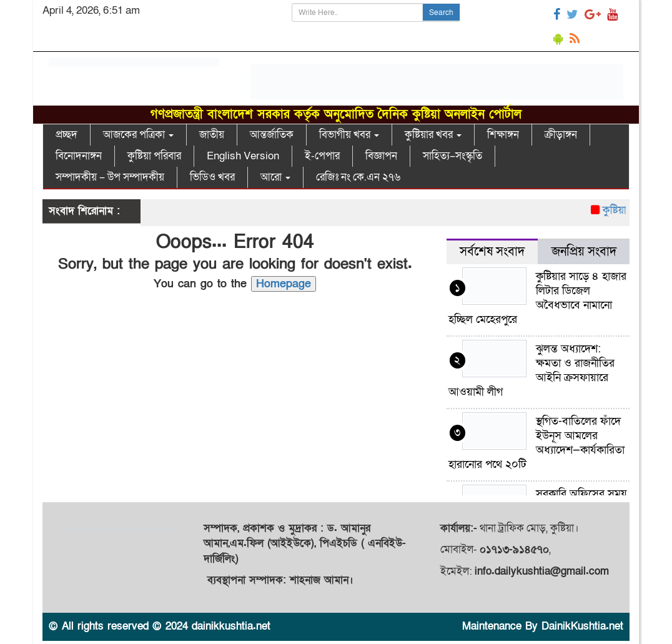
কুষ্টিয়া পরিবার (154, 156)
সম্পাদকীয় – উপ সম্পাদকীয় (110, 177)
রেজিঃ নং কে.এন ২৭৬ (358, 177)
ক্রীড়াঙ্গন (561, 135)
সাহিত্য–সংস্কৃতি (452, 156)
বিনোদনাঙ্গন (79, 156)
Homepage (284, 284)
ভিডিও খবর (212, 177)
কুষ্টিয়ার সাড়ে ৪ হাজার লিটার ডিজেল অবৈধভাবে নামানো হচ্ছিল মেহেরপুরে (537, 298)
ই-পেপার (322, 156)
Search (441, 12)
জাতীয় (212, 135)
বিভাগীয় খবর (349, 135)
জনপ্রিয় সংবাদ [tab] (584, 252)
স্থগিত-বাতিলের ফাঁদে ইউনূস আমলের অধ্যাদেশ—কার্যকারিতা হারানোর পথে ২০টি (536, 443)
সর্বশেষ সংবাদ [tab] (492, 252)
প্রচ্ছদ (67, 135)
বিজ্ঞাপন (381, 156)
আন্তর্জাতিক (272, 135)
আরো (275, 177)
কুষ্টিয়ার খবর (433, 135)
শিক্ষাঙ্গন (503, 135)
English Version (243, 156)
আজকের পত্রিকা (138, 135)
